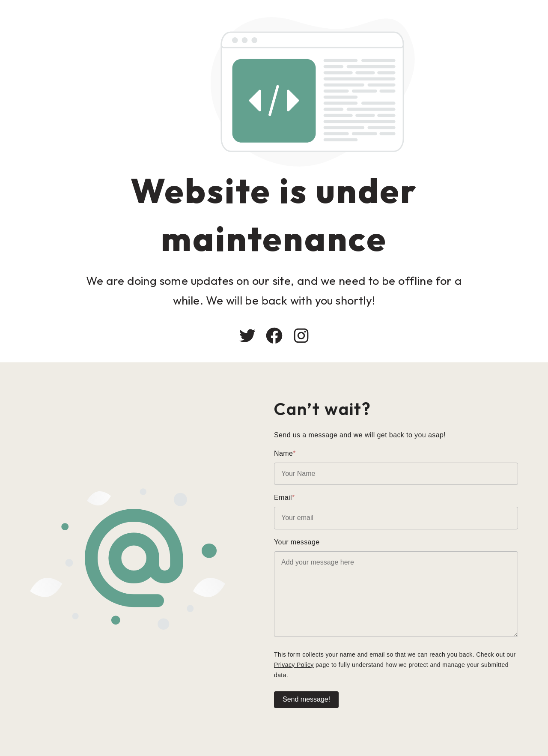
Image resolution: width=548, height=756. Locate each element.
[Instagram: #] (301, 336)
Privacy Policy (294, 665)
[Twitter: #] (247, 336)
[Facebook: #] (274, 336)
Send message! (306, 699)
